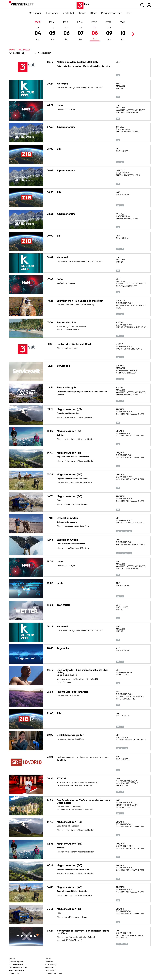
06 (67, 34)
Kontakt (48, 959)
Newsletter (49, 968)
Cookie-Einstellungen (53, 973)
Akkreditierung (50, 965)
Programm (52, 13)
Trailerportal (14, 973)
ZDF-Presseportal (16, 962)
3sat (129, 13)
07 (81, 34)
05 (52, 34)
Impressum (49, 962)
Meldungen (35, 13)
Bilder (94, 13)
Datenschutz (50, 970)
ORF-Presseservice (17, 970)
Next (132, 34)
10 (123, 34)
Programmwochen (112, 13)
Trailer (82, 13)
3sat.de (12, 959)
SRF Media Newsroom (18, 968)
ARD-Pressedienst (16, 965)
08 (95, 33)
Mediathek (68, 13)
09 (109, 34)
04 (38, 34)
